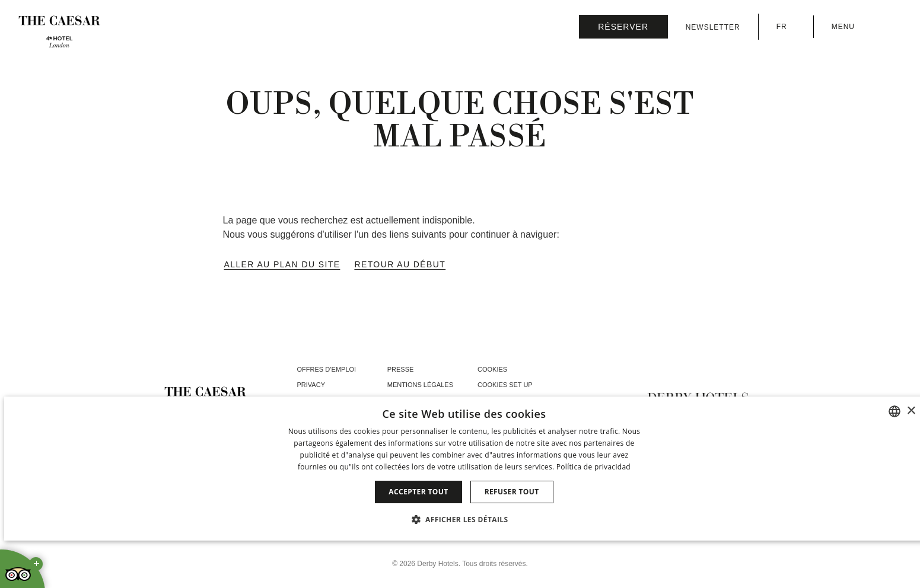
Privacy (311, 385)
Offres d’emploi (327, 369)
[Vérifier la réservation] (623, 27)
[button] (464, 519)
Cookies (492, 369)
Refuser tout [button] (512, 492)
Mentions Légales (420, 385)
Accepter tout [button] (418, 492)
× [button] (911, 411)
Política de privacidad (593, 467)
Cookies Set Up (505, 385)
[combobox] (894, 411)
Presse (401, 369)
